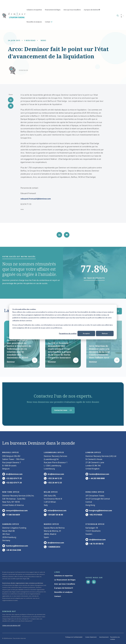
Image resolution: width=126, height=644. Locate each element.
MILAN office (51, 492)
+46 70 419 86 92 (96, 544)
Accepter (86, 333)
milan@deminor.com (57, 511)
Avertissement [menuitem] (104, 637)
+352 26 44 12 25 (55, 478)
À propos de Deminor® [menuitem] (64, 588)
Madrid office (51, 524)
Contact (48, 22)
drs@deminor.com (14, 474)
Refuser (105, 333)
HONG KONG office (95, 492)
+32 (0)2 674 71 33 (14, 478)
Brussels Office (11, 452)
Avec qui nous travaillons (72, 10)
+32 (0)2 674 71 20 (14, 483)
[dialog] (63, 322)
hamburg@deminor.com (17, 546)
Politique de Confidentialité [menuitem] (74, 637)
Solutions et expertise (34, 10)
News (43, 40)
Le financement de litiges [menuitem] (65, 580)
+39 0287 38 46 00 (55, 515)
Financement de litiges (53, 10)
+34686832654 (54, 547)
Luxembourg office (54, 452)
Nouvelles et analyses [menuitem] (63, 592)
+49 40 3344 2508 (13, 550)
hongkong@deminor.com (101, 511)
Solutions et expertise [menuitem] (63, 576)
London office (93, 452)
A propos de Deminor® (92, 10)
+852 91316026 (96, 515)
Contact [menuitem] (58, 596)
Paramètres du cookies (68, 333)
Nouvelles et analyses (34, 22)
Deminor (24, 70)
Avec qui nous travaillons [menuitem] (65, 584)
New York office (11, 492)
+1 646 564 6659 (13, 515)
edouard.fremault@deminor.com (36, 199)
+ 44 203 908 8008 (97, 478)
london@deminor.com (99, 474)
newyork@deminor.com (17, 511)
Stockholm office (95, 524)
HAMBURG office (11, 524)
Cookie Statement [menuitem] (91, 637)
